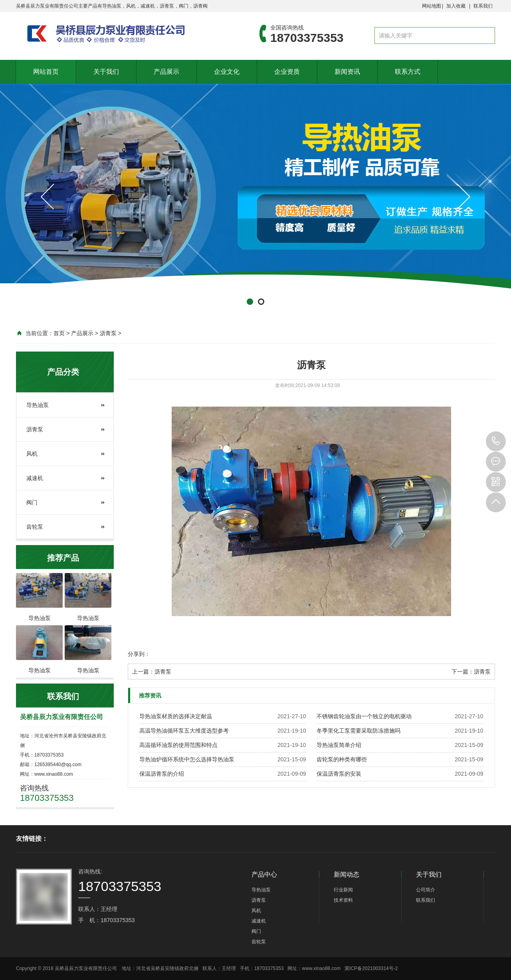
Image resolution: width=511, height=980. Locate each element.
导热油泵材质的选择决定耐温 (176, 716)
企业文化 (227, 72)
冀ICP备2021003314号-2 (371, 968)
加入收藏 (456, 6)
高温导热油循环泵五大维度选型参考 (184, 731)
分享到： (139, 654)
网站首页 (46, 72)
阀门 (32, 502)
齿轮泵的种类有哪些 (342, 759)
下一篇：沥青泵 (471, 672)
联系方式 (408, 72)
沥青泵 (108, 333)
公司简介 (426, 890)
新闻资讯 (347, 72)
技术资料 (343, 900)
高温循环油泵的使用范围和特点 (178, 745)
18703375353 (496, 441)
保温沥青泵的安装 (339, 774)
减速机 (35, 478)
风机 (32, 454)
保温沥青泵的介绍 (162, 774)
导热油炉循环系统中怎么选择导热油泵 (187, 759)
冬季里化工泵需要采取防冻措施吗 (358, 731)
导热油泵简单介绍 (339, 745)
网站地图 (432, 6)
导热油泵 (38, 405)
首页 (59, 333)
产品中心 (264, 874)
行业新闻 (343, 890)
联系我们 (483, 6)
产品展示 (166, 72)
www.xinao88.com (322, 968)
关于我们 (106, 72)
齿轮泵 (35, 527)
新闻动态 (347, 874)
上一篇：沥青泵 (152, 672)
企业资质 (287, 72)
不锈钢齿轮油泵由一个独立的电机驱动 (364, 716)
